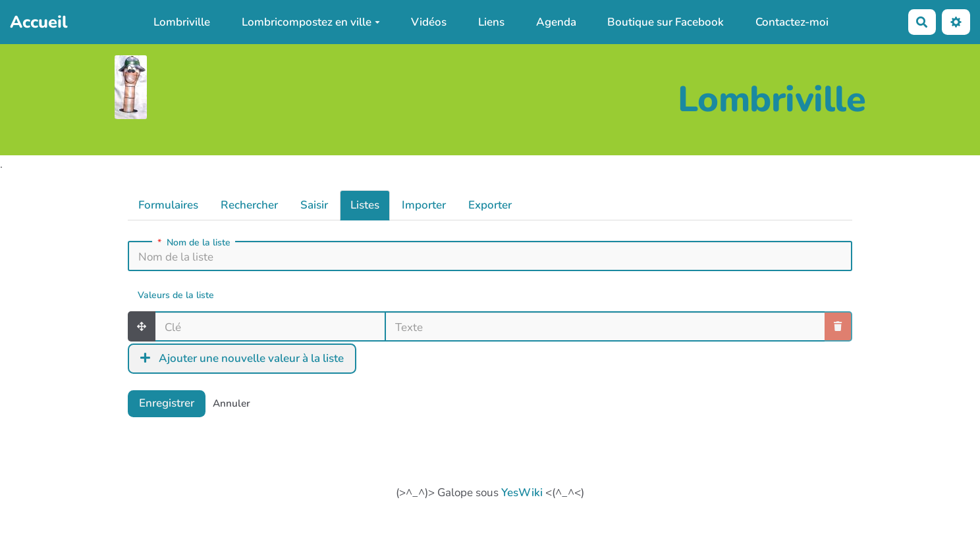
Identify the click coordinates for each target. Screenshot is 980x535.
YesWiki (522, 493)
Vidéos (429, 22)
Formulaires (168, 205)
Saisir (314, 205)
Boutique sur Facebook (666, 22)
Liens (491, 22)
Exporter (490, 205)
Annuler (231, 403)
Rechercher (249, 205)
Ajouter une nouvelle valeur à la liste (242, 358)
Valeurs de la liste (176, 295)
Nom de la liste (194, 243)
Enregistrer (167, 403)
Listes (365, 205)
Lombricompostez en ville (311, 22)
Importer (424, 205)
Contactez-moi (792, 22)
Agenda (556, 22)
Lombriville (182, 22)
